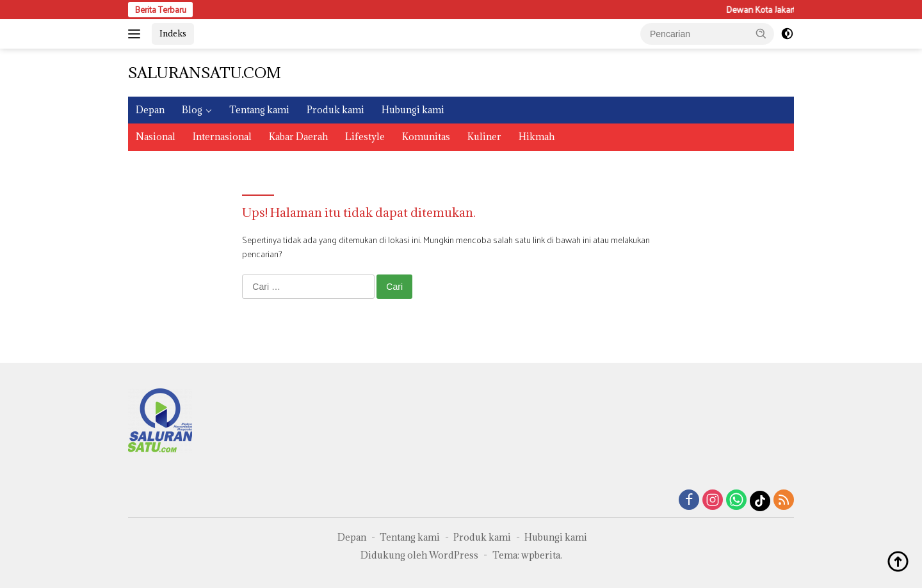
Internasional (222, 137)
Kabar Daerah (298, 137)
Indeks (173, 33)
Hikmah (537, 137)
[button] (761, 33)
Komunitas (426, 137)
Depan (150, 110)
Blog (192, 110)
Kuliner (484, 137)
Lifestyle (365, 137)
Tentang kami (259, 110)
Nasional (156, 137)
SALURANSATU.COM (205, 72)
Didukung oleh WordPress (419, 555)
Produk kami (336, 110)
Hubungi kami (413, 110)
